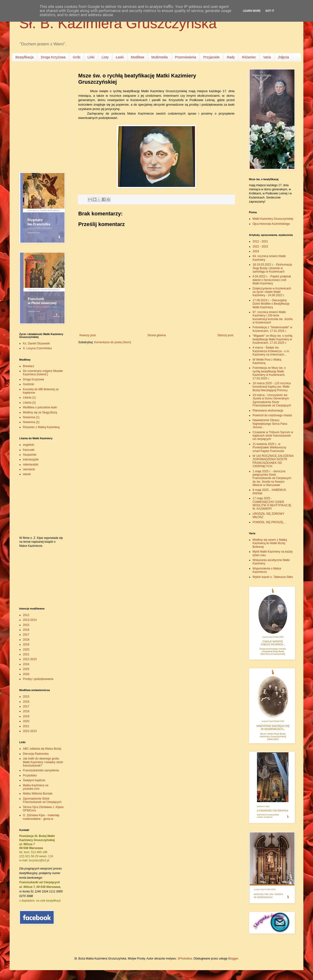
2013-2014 (30, 620)
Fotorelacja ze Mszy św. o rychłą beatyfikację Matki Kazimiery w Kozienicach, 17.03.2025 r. (269, 373)
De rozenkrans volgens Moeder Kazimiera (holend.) (43, 373)
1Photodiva (185, 959)
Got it (270, 11)
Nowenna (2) (31, 422)
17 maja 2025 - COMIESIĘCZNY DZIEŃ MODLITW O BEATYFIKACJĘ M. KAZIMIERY (272, 504)
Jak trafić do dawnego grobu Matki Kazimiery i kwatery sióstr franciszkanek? (43, 762)
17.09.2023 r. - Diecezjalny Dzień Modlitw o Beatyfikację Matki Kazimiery (271, 304)
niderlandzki (31, 465)
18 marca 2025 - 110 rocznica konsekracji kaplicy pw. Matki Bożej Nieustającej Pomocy (272, 387)
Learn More (252, 11)
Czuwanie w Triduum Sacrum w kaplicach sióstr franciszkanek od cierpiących (273, 436)
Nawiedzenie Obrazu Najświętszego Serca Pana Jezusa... (270, 424)
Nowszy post (88, 335)
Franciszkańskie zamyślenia (41, 770)
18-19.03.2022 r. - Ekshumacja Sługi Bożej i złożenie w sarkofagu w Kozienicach (272, 268)
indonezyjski (31, 459)
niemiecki (29, 469)
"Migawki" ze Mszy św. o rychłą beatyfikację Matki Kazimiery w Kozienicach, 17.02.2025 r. (272, 339)
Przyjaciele (211, 57)
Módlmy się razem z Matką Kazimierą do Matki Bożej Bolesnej (270, 543)
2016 (26, 630)
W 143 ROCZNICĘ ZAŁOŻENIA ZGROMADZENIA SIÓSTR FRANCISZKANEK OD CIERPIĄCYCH (273, 461)
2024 (26, 664)
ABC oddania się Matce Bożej (42, 749)
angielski (29, 445)
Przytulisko (30, 775)
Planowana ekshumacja (268, 411)
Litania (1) (29, 397)
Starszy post (225, 335)
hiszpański (30, 455)
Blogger (233, 959)
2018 (26, 640)
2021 (26, 654)
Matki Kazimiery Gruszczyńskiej (273, 219)
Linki (91, 57)
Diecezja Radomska (36, 754)
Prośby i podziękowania (38, 679)
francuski (29, 450)
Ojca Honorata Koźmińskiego (271, 224)
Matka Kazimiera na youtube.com (36, 787)
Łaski (120, 57)
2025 (26, 669)
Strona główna (157, 335)
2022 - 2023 (260, 247)
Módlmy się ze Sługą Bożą (40, 412)
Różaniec (249, 57)
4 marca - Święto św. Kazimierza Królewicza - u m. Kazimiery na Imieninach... (271, 351)
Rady (231, 57)
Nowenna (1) (31, 417)
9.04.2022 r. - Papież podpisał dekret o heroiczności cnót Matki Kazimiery (272, 280)
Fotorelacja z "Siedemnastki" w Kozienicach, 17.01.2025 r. (272, 329)
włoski (27, 474)
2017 (26, 635)
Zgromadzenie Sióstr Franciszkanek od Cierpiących (42, 800)
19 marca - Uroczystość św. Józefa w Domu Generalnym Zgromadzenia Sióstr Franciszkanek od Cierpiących (272, 400)
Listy (105, 57)
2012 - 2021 (260, 241)
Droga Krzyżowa (53, 57)
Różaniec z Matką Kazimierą (41, 427)
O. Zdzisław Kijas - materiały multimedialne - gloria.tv (41, 817)
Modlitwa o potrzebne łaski (40, 407)
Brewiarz (29, 366)
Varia (267, 57)
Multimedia (160, 57)
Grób (76, 57)
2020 (26, 650)
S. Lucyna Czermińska (37, 348)
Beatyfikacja (24, 57)
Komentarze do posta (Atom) (113, 342)
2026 (26, 674)
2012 (26, 615)
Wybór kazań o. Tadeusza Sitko (273, 577)
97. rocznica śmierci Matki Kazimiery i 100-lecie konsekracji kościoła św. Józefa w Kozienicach (273, 317)
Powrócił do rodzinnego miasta (272, 415)
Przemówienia (186, 57)
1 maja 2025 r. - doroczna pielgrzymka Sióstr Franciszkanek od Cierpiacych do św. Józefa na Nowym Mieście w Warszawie (272, 478)
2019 (26, 644)
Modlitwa (138, 57)
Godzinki (29, 384)
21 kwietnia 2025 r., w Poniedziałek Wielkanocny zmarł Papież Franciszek (269, 448)
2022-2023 (30, 659)
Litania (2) (29, 403)
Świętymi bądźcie (34, 780)
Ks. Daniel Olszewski (36, 343)
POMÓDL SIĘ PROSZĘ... (269, 522)
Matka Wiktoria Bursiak (38, 794)
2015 (26, 625)
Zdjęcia (284, 57)
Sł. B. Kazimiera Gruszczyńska (118, 23)
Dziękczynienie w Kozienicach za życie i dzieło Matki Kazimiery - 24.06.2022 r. (272, 292)
